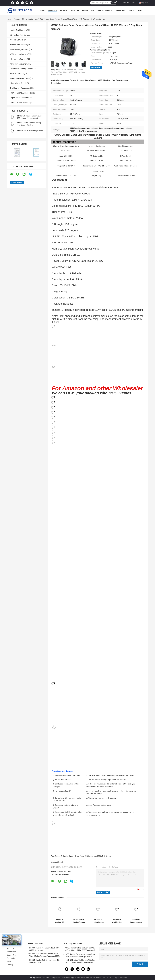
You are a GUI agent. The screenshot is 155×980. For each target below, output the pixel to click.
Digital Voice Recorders (20, 98)
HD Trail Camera (17, 74)
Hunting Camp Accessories (21, 93)
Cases (140, 10)
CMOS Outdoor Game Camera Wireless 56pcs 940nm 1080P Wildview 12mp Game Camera (68, 72)
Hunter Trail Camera (18, 30)
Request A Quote (129, 3)
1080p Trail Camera (104, 856)
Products (52, 10)
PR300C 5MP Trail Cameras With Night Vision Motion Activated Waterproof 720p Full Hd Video (45, 955)
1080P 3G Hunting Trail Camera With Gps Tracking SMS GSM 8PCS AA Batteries (80, 961)
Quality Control (105, 10)
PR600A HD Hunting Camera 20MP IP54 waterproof (136, 921)
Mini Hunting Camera (19, 64)
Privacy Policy (35, 978)
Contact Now (96, 68)
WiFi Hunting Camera (19, 54)
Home (42, 10)
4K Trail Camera (17, 40)
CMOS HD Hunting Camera (65, 856)
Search (114, 3)
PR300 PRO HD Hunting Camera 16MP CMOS (79, 921)
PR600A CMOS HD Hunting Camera (30, 131)
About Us (75, 10)
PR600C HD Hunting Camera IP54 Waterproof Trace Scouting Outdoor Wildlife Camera (98, 921)
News (131, 10)
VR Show (64, 10)
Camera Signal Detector (20, 103)
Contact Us (120, 10)
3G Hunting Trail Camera (20, 35)
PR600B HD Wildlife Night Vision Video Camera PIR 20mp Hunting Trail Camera (117, 921)
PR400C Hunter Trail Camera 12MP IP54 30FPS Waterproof (44, 949)
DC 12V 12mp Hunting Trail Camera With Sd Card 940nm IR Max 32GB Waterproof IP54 (80, 949)
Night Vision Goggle (18, 83)
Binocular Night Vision (19, 49)
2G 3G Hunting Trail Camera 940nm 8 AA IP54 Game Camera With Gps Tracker (80, 955)
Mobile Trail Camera (18, 45)
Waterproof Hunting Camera (22, 69)
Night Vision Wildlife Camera (86, 856)
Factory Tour (88, 10)
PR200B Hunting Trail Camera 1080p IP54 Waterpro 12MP (45, 961)
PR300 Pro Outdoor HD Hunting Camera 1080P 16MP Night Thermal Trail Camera (60, 921)
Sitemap (10, 965)
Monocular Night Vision (20, 78)
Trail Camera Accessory (20, 88)
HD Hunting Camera (29, 19)
